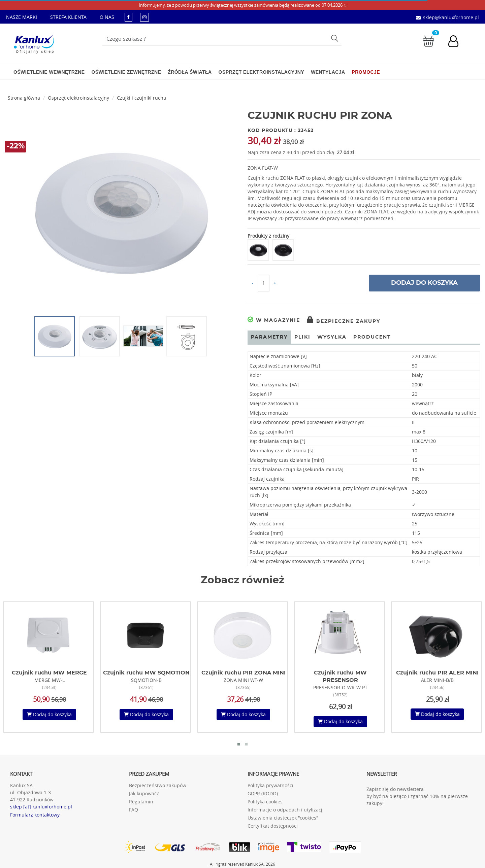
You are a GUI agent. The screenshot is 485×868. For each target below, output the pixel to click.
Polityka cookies (265, 802)
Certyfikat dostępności (273, 826)
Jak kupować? (144, 793)
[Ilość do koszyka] (264, 283)
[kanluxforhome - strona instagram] (144, 17)
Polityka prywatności (270, 785)
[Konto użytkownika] (457, 42)
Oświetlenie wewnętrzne (49, 72)
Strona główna (24, 98)
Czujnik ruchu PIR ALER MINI (437, 673)
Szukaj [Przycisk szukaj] (335, 38)
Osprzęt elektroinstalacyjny (262, 72)
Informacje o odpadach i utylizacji (286, 810)
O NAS (107, 17)
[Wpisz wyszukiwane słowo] (222, 39)
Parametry (269, 337)
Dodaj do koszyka (424, 283)
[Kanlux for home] (34, 42)
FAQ (134, 810)
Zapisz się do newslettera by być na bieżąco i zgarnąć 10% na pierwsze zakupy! (417, 796)
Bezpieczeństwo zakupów (158, 785)
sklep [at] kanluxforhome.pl (41, 807)
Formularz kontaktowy (35, 815)
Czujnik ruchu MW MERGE (49, 673)
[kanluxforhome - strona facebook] (128, 17)
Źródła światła (190, 72)
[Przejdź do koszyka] (428, 41)
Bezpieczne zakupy (344, 321)
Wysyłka (332, 337)
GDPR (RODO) (263, 793)
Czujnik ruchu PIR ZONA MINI (244, 673)
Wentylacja (328, 72)
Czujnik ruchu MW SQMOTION (146, 673)
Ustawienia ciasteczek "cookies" (283, 818)
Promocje (366, 72)
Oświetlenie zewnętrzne (126, 72)
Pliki (302, 337)
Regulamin (141, 802)
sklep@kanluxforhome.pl (451, 17)
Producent (372, 337)
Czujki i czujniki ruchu (142, 98)
